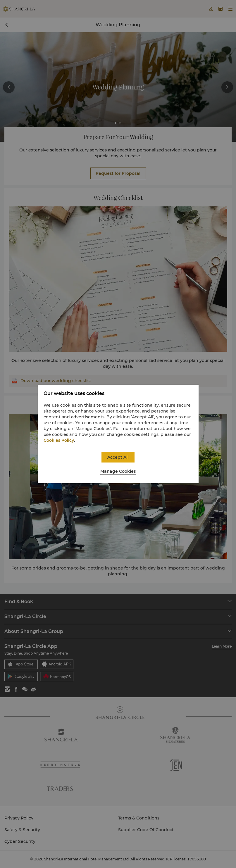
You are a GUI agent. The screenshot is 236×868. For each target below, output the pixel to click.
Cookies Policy (59, 440)
